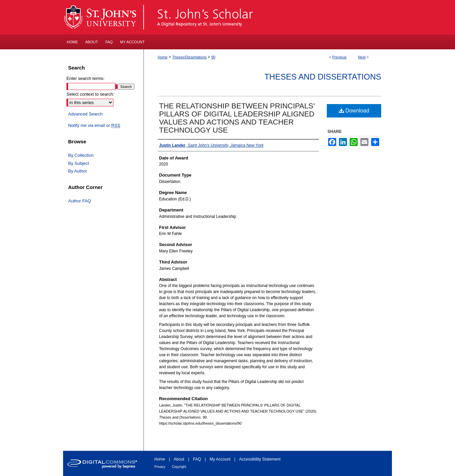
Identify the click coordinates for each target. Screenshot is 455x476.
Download (354, 111)
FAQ (197, 459)
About (179, 459)
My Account (220, 459)
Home (163, 57)
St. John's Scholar (268, 17)
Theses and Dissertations (323, 77)
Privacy (160, 467)
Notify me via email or (94, 126)
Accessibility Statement (260, 459)
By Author (78, 171)
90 (213, 57)
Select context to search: (90, 94)
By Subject (79, 163)
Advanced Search (85, 114)
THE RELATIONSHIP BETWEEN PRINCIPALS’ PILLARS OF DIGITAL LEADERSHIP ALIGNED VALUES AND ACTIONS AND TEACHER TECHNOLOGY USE (237, 118)
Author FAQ (80, 201)
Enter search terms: (85, 78)
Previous (339, 57)
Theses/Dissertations (189, 57)
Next (362, 57)
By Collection (81, 155)
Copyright (179, 467)
